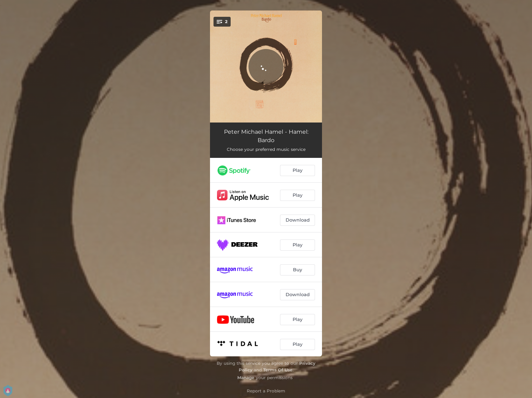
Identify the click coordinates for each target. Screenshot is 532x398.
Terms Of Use (278, 370)
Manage (246, 378)
